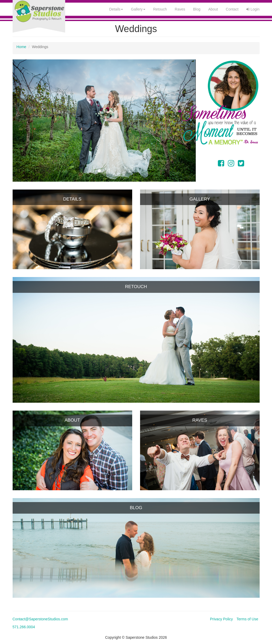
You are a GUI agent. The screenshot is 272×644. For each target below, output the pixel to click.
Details (116, 9)
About (213, 9)
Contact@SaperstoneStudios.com (40, 619)
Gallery (138, 9)
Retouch (160, 9)
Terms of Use (247, 619)
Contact (232, 9)
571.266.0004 (24, 627)
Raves (180, 9)
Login (253, 9)
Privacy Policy (221, 619)
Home (21, 47)
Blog (197, 9)
